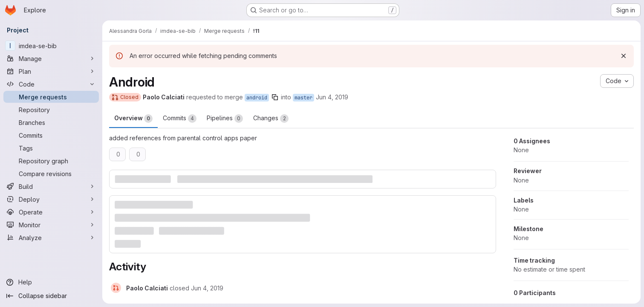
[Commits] (51, 135)
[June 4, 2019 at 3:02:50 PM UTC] (207, 288)
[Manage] (51, 58)
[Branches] (51, 122)
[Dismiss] (624, 56)
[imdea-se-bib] (51, 46)
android (257, 98)
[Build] (51, 186)
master (303, 98)
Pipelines (225, 119)
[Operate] (51, 212)
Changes (271, 119)
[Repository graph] (51, 161)
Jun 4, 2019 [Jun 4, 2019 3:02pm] (332, 97)
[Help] (51, 282)
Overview (133, 119)
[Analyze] (51, 237)
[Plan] (51, 71)
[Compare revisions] (51, 174)
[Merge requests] (51, 97)
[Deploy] (51, 199)
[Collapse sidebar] (51, 296)
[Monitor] (51, 225)
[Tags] (51, 148)
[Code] (51, 84)
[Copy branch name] (275, 97)
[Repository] (51, 110)
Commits (180, 119)
